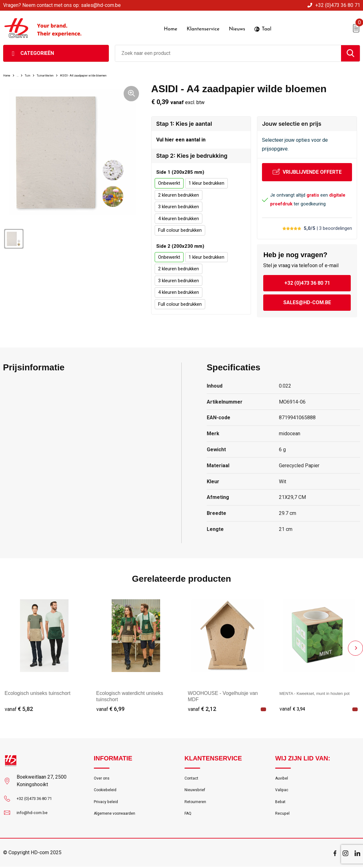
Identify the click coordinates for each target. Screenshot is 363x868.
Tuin (37, 70)
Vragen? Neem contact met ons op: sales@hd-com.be (62, 5)
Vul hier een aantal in (181, 136)
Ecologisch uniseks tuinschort (38, 689)
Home (9, 70)
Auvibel (283, 775)
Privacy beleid (108, 802)
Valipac (283, 788)
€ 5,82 (19, 705)
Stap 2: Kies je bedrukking (192, 153)
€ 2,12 (202, 705)
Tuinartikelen (61, 70)
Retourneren (197, 802)
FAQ (189, 815)
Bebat (281, 802)
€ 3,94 (294, 705)
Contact (193, 775)
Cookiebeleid (107, 788)
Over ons (103, 775)
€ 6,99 (110, 705)
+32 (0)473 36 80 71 (338, 5)
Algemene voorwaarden (118, 815)
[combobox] (228, 49)
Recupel (283, 815)
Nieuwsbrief (197, 788)
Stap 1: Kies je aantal (184, 119)
